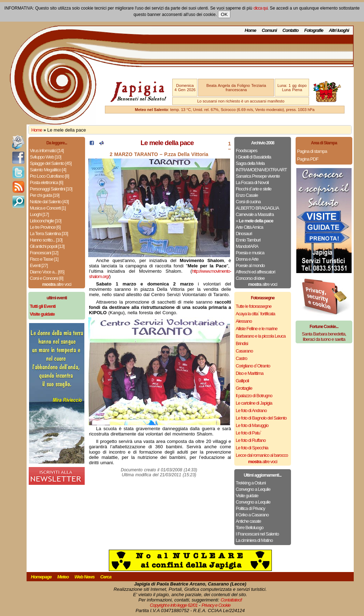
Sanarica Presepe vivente (258, 176)
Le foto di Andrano (251, 410)
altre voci (57, 284)
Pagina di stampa (312, 151)
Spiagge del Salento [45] (51, 163)
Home (250, 30)
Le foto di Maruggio (252, 425)
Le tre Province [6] (45, 227)
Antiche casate (248, 521)
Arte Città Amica (249, 227)
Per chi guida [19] (44, 195)
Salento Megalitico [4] (48, 170)
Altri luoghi (339, 30)
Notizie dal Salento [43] (49, 202)
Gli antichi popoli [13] (47, 246)
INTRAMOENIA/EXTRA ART (261, 170)
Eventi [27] (39, 265)
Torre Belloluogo (250, 528)
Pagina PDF (308, 159)
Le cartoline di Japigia (254, 403)
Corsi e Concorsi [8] (46, 278)
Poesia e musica (250, 253)
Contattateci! (231, 600)
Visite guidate (247, 496)
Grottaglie (244, 388)
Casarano (244, 351)
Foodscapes (247, 151)
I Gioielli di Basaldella (253, 157)
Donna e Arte (247, 259)
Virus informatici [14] (47, 151)
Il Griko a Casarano (252, 515)
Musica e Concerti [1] (48, 208)
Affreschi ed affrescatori (255, 272)
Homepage (41, 577)
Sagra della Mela (250, 163)
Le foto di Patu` (248, 433)
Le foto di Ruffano (251, 440)
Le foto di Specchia (252, 448)
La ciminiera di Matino (254, 540)
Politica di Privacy (250, 508)
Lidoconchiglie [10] (46, 221)
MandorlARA (247, 246)
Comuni (269, 30)
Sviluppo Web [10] (45, 157)
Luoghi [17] (39, 214)
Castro (241, 358)
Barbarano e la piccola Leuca (261, 336)
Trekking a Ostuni (251, 483)
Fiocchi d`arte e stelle (254, 189)
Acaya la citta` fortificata (255, 314)
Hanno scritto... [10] (46, 240)
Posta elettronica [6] (46, 182)
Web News (85, 577)
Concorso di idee (250, 278)
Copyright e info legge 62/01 (174, 605)
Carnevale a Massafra (255, 214)
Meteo (63, 577)
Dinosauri (244, 234)
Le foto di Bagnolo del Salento (261, 418)
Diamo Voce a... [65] (47, 272)
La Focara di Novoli (252, 182)
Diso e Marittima (250, 373)
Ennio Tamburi (248, 240)
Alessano (244, 321)
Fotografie (314, 30)
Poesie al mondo (250, 265)
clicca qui (260, 8)
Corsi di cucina (248, 202)
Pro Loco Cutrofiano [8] (49, 176)
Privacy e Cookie (216, 605)
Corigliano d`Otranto (253, 366)
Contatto (290, 30)
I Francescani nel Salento (257, 534)
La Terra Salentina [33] (49, 234)
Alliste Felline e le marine (257, 329)
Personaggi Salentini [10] (51, 189)
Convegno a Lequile (253, 489)
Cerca (106, 577)
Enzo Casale (247, 195)
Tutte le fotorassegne (254, 306)
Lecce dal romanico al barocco (262, 455)
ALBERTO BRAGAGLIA (257, 208)
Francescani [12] (44, 253)
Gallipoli (242, 381)
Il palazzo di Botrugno (254, 396)
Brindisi (242, 343)
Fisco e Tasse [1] (44, 259)
